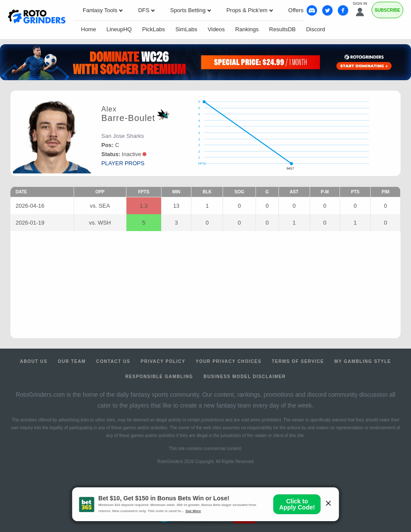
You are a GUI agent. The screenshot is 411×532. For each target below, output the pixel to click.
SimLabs (186, 29)
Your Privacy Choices (229, 361)
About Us (34, 361)
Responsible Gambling (159, 377)
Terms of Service (298, 361)
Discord (316, 29)
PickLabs (154, 29)
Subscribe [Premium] (387, 10)
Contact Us (113, 361)
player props (123, 163)
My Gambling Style (363, 361)
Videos (217, 29)
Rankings (247, 29)
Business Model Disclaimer (245, 377)
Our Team (72, 361)
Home (89, 29)
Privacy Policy (163, 361)
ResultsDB (282, 29)
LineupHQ (119, 29)
